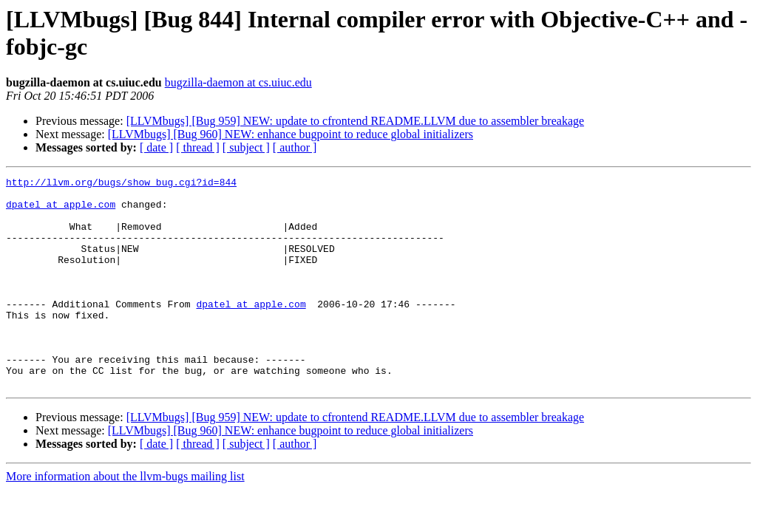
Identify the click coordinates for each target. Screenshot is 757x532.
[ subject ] (246, 147)
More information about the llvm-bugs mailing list (125, 518)
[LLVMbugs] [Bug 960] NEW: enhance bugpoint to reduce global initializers (291, 134)
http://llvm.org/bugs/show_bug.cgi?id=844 (121, 184)
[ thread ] (198, 147)
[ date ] (156, 147)
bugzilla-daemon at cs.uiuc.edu (238, 82)
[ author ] (295, 147)
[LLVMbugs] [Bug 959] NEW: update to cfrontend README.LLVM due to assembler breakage (355, 121)
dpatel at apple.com (61, 211)
